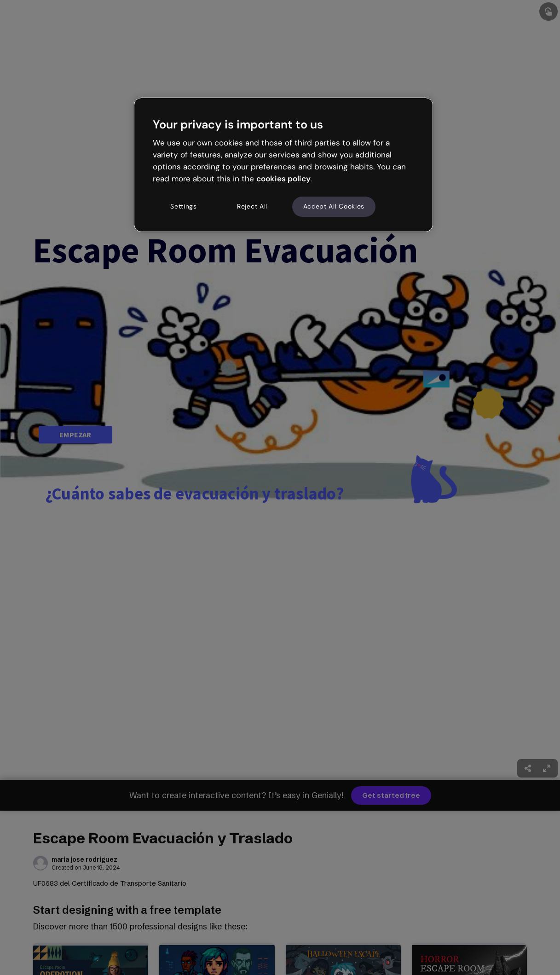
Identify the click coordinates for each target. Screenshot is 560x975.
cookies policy (283, 179)
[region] (283, 165)
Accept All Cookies (334, 206)
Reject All (252, 206)
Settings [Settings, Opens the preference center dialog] (184, 206)
